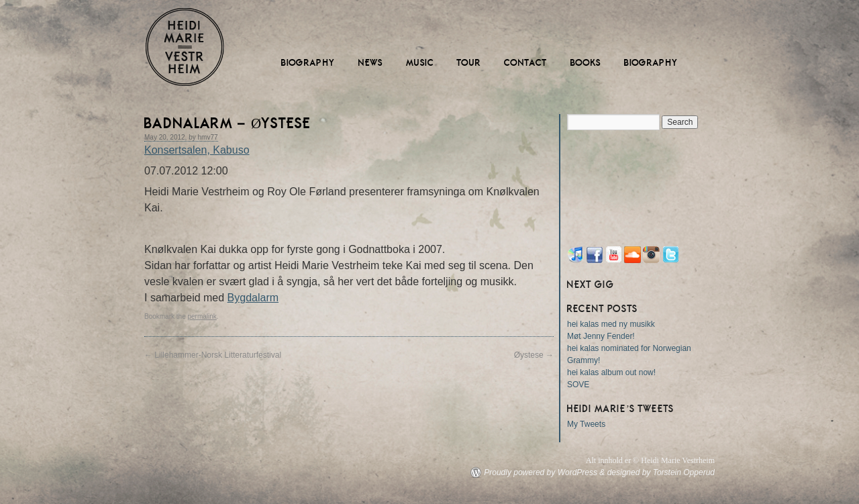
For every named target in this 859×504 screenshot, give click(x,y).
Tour (469, 63)
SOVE (578, 385)
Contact (526, 63)
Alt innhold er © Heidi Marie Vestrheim (650, 460)
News (371, 63)
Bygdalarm (253, 298)
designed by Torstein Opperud (661, 472)
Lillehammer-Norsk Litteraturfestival (213, 355)
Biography (308, 63)
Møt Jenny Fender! (601, 336)
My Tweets (586, 424)
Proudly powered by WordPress (541, 472)
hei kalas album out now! (611, 372)
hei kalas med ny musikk (611, 324)
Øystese (534, 355)
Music (420, 63)
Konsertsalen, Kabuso (197, 150)
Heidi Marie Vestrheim (185, 47)
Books (586, 63)
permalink (202, 316)
